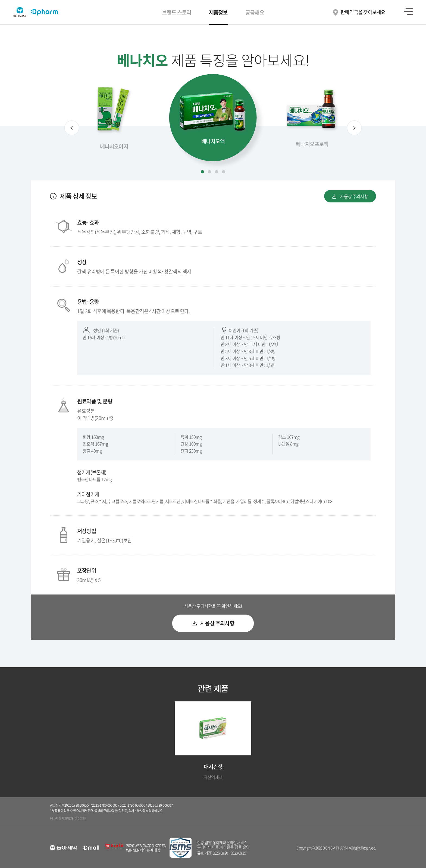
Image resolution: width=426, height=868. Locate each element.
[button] (72, 128)
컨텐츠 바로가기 (0, 0)
